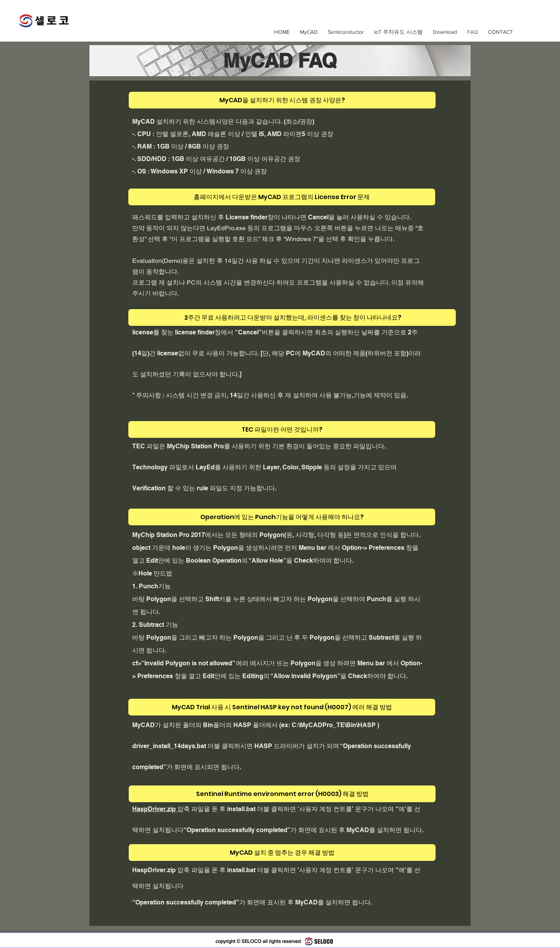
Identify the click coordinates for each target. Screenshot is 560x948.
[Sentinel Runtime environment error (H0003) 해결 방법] (282, 794)
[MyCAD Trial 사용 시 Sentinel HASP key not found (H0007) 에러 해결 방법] (282, 707)
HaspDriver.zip (155, 809)
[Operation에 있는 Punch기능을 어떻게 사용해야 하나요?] (282, 517)
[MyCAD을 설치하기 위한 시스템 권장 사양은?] (282, 100)
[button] (345, 32)
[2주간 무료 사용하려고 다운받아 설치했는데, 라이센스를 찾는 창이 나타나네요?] (292, 317)
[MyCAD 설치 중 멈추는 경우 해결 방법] (282, 853)
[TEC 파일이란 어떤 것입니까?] (282, 429)
